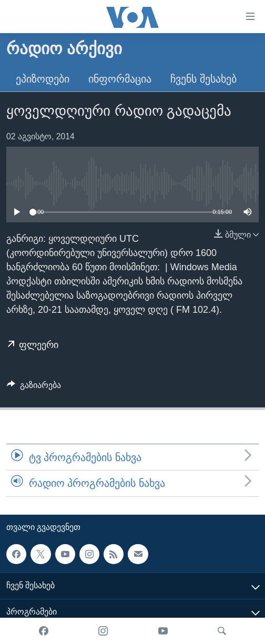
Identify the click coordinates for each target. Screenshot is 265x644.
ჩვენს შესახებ (203, 79)
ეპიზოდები (43, 79)
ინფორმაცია (120, 79)
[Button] (34, 388)
